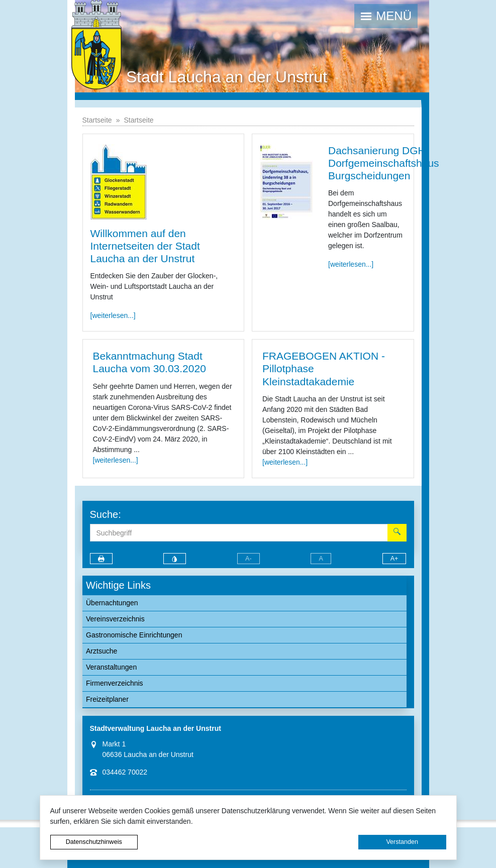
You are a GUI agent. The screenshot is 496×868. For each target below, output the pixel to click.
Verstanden (402, 842)
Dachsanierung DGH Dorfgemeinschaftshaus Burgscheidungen (384, 163)
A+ (394, 559)
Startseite (97, 120)
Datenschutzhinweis (94, 842)
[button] (386, 16)
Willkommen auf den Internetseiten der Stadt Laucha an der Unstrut (145, 246)
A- (249, 559)
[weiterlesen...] (113, 315)
